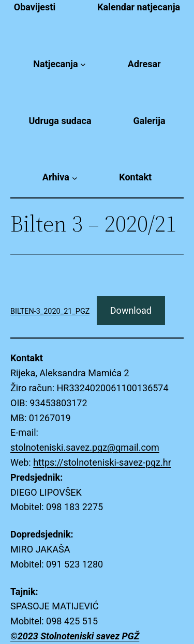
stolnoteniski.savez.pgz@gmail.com (85, 447)
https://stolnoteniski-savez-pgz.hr (102, 462)
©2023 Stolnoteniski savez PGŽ (75, 636)
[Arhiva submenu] (75, 178)
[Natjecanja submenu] (83, 64)
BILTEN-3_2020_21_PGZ (50, 311)
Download (131, 310)
